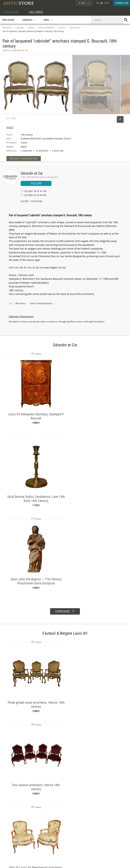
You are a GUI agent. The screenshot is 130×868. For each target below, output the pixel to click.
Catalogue (20, 28)
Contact (99, 841)
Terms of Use (48, 862)
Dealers (59, 836)
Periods (32, 844)
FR (97, 3)
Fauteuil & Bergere (46, 28)
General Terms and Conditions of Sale (72, 862)
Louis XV (62, 28)
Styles (32, 840)
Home (98, 837)
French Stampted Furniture (41, 303)
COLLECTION (37, 202)
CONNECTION (122, 3)
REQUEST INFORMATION (24, 159)
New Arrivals (8, 20)
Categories (34, 836)
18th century (74, 28)
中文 (107, 3)
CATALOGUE (12, 12)
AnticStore (7, 28)
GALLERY (25, 202)
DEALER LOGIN (13, 840)
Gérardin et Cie (32, 173)
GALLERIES (38, 12)
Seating (31, 28)
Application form (13, 847)
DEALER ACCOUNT (11, 832)
